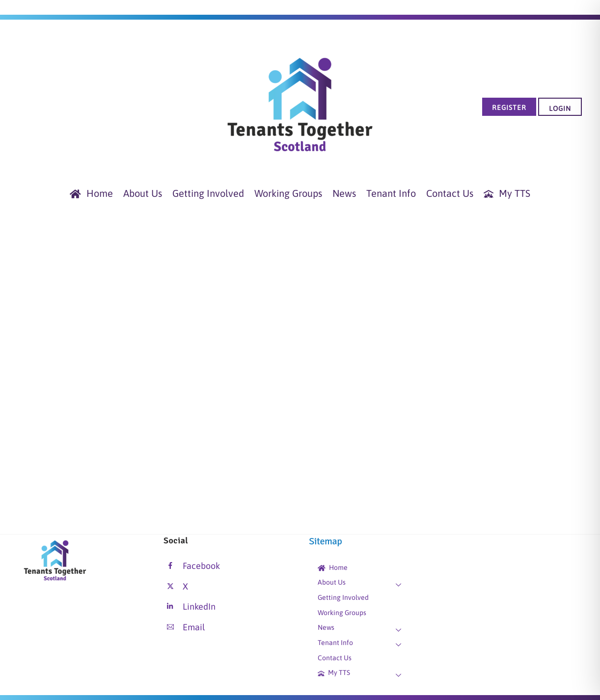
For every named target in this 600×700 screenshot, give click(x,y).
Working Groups (288, 193)
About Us (143, 193)
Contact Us (450, 193)
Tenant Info (391, 193)
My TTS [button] (507, 193)
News (344, 193)
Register (509, 108)
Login (560, 108)
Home (91, 193)
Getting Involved (208, 193)
